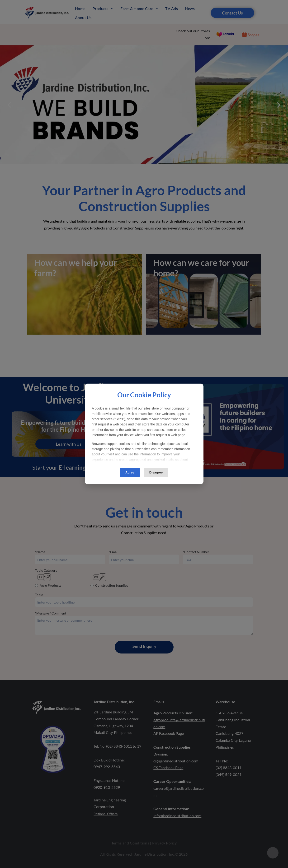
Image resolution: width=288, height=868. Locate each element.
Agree (130, 472)
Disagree (156, 472)
